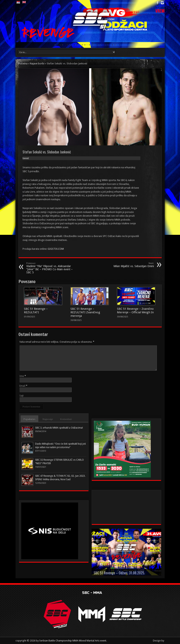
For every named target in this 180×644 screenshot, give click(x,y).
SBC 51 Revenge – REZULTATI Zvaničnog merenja (85, 312)
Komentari (66, 419)
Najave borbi (37, 63)
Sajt (21, 396)
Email (22, 386)
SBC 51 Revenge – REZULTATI (36, 311)
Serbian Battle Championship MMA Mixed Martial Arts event (73, 641)
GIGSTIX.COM (56, 249)
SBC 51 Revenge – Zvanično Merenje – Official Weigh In (135, 311)
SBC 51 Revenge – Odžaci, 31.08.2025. (119, 573)
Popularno (29, 419)
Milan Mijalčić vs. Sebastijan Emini (130, 265)
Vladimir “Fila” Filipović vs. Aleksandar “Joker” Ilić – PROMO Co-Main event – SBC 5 (50, 268)
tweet (26, 158)
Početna (23, 63)
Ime (22, 376)
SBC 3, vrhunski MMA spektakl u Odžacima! (59, 428)
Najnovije (48, 419)
